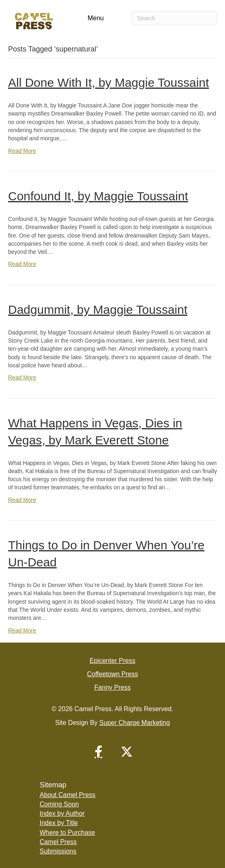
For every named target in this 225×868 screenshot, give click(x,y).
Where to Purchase (67, 833)
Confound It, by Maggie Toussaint (98, 196)
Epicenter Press (113, 661)
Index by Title (59, 823)
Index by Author (62, 813)
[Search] (174, 18)
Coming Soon (59, 804)
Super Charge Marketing (135, 723)
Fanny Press (112, 687)
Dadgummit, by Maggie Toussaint (98, 310)
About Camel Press (68, 795)
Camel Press (58, 842)
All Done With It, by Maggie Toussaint (108, 83)
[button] (98, 752)
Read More (22, 151)
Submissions (58, 851)
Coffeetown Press (112, 674)
